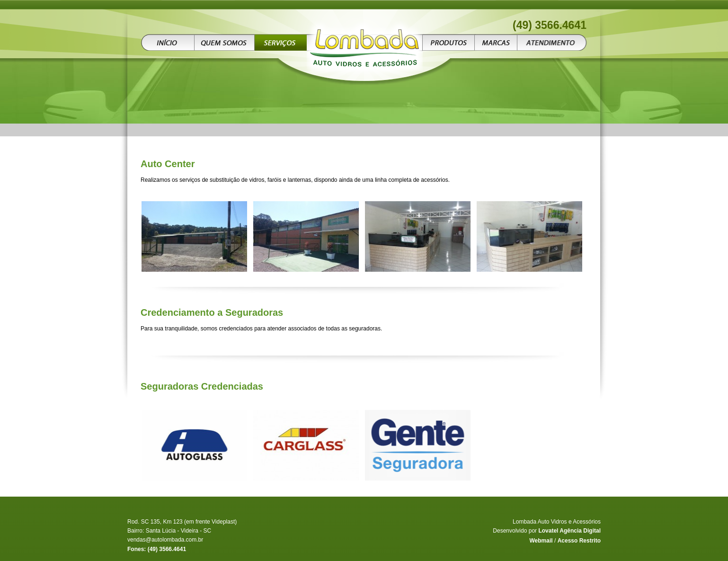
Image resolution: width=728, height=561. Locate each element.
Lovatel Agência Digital (569, 531)
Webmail (541, 541)
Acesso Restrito (579, 541)
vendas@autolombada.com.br (165, 540)
